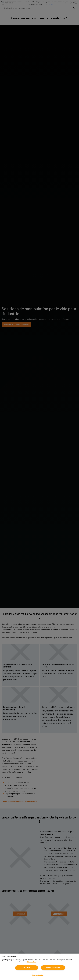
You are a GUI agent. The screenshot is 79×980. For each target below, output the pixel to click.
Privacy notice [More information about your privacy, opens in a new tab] (31, 962)
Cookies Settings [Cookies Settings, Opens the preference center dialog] (38, 975)
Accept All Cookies (53, 968)
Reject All (27, 968)
